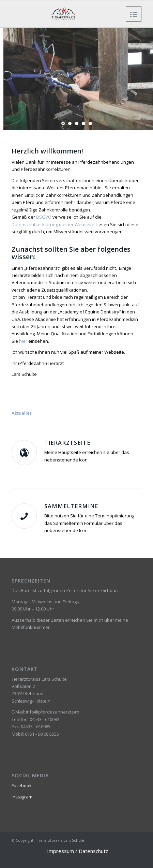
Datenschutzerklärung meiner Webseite (53, 224)
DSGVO (44, 217)
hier (23, 341)
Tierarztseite (67, 443)
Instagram (22, 797)
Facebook (22, 785)
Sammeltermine (71, 506)
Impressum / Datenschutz (78, 851)
